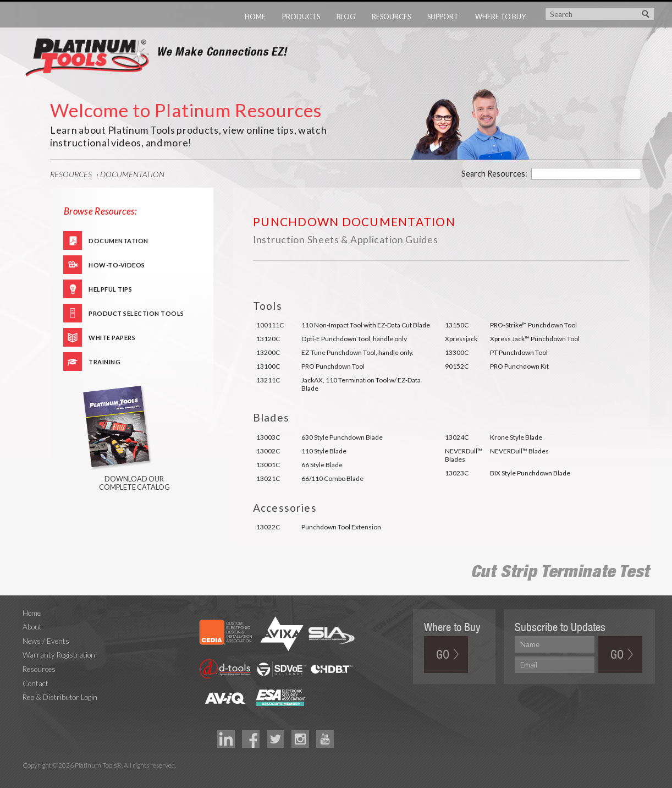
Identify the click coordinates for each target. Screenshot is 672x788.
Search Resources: (494, 174)
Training (104, 362)
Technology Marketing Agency (28, 778)
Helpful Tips (110, 289)
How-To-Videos (117, 265)
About (32, 627)
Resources (391, 17)
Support (443, 17)
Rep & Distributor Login (60, 697)
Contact (35, 683)
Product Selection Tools (136, 313)
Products (301, 17)
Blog (346, 17)
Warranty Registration (59, 655)
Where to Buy (500, 17)
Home (255, 17)
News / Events (46, 641)
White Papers (112, 338)
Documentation (132, 174)
